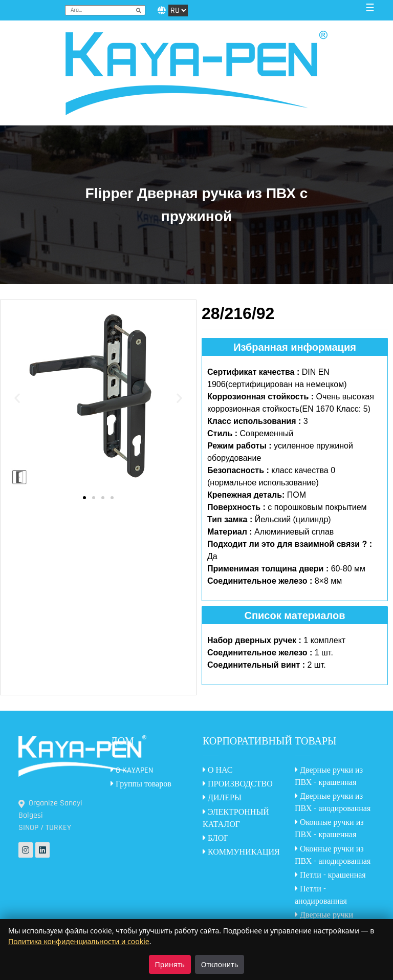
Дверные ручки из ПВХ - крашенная (329, 776)
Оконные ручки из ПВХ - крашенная (329, 829)
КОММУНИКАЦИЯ (241, 852)
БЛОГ (215, 838)
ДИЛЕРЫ (222, 798)
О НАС (218, 770)
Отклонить (220, 964)
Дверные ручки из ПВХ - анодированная (333, 803)
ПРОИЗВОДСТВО (238, 784)
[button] (17, 398)
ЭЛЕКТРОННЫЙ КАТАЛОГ (236, 818)
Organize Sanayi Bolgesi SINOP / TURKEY (50, 815)
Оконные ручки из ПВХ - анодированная (333, 855)
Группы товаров (141, 784)
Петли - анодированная (321, 895)
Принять (170, 964)
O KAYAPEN (132, 770)
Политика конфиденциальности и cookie (79, 941)
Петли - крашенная (330, 875)
